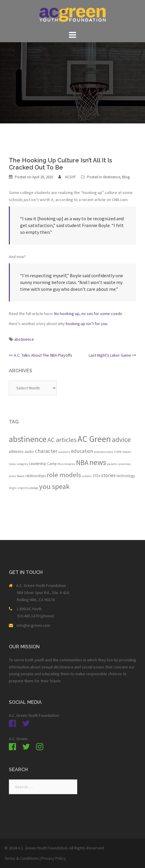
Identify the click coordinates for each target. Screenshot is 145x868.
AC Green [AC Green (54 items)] (94, 439)
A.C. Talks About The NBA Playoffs (43, 355)
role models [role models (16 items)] (64, 475)
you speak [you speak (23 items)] (54, 486)
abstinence (24, 339)
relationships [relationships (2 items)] (36, 476)
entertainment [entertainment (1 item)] (104, 452)
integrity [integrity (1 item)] (22, 464)
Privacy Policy (54, 858)
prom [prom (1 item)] (12, 476)
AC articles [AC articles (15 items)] (62, 440)
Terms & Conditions (22, 858)
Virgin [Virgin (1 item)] (13, 488)
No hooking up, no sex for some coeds (88, 314)
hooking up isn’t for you (87, 324)
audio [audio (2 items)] (29, 452)
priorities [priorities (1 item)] (125, 464)
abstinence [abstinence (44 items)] (28, 439)
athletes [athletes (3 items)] (16, 451)
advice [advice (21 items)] (121, 439)
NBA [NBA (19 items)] (82, 462)
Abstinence (112, 177)
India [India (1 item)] (12, 464)
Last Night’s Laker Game (110, 355)
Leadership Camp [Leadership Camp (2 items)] (43, 464)
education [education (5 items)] (82, 451)
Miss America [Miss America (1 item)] (66, 464)
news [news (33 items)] (98, 462)
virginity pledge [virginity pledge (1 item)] (28, 488)
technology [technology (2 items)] (126, 476)
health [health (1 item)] (127, 452)
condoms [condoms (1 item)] (64, 452)
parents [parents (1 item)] (112, 464)
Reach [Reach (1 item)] (21, 476)
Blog (126, 177)
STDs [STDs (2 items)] (96, 476)
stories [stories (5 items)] (108, 475)
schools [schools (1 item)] (87, 476)
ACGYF (70, 177)
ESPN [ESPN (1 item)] (118, 452)
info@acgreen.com (33, 625)
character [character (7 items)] (46, 451)
